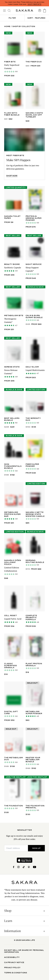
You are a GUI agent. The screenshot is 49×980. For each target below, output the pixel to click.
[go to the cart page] (45, 11)
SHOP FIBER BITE (34, 4)
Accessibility (12, 957)
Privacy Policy (12, 967)
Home (7, 26)
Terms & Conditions (16, 973)
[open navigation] (4, 11)
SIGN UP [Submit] (36, 848)
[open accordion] (24, 911)
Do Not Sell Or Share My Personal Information (24, 951)
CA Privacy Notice (14, 962)
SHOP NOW (12, 176)
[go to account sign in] (40, 11)
